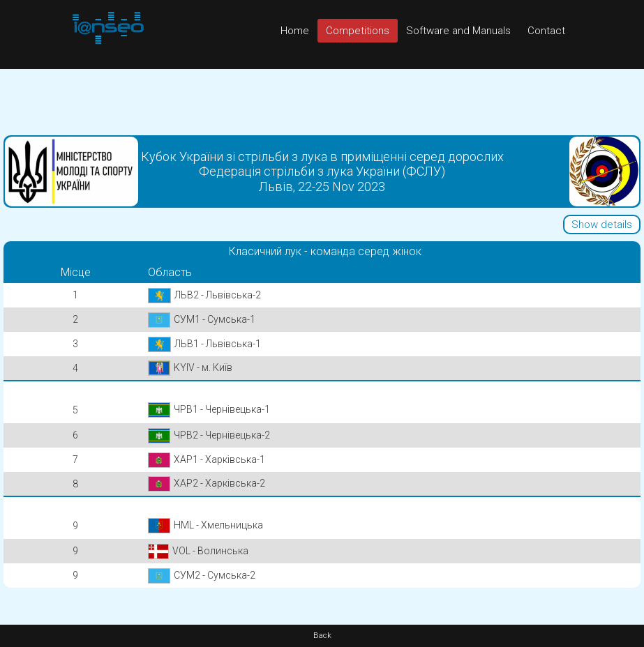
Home (295, 31)
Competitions (358, 31)
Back (322, 635)
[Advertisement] (322, 100)
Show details (602, 224)
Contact (546, 31)
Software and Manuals (458, 31)
